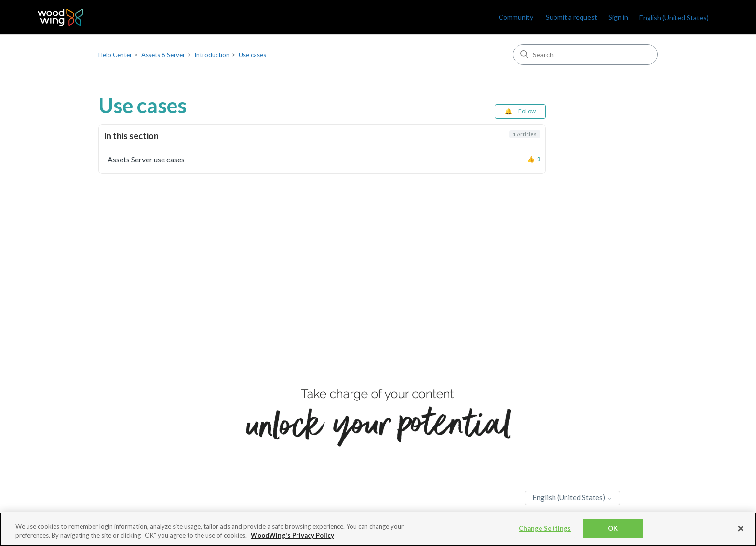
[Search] (585, 54)
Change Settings (545, 529)
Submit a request (572, 17)
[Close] (741, 530)
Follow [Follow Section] (527, 111)
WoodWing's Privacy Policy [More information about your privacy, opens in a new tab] (292, 537)
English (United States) (674, 18)
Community (516, 17)
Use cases (252, 55)
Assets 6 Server (163, 55)
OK (613, 529)
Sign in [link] (618, 17)
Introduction (212, 55)
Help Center (115, 55)
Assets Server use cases (146, 159)
